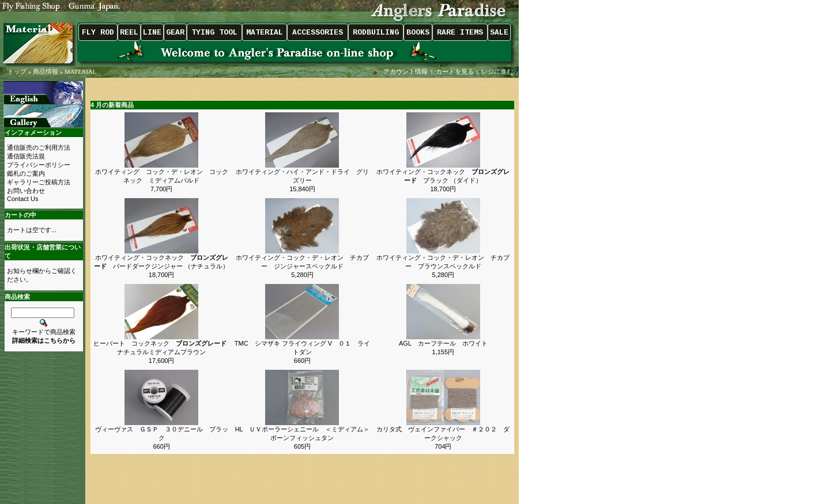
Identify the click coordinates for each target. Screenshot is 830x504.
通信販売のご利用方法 (39, 147)
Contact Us (22, 199)
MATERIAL (81, 71)
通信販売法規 (26, 156)
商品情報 (46, 71)
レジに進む (498, 71)
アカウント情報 (405, 71)
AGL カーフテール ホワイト (443, 343)
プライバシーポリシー (39, 165)
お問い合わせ (26, 191)
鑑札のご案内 (26, 173)
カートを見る (455, 71)
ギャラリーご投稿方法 (39, 182)
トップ (17, 71)
